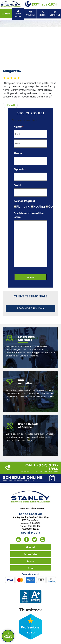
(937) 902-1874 (41, 4)
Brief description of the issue (29, 215)
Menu (6, 12)
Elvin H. (11, 105)
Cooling (51, 207)
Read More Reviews (30, 308)
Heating (36, 207)
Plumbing (21, 207)
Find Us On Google (30, 523)
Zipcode (20, 169)
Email (18, 185)
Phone (19, 153)
